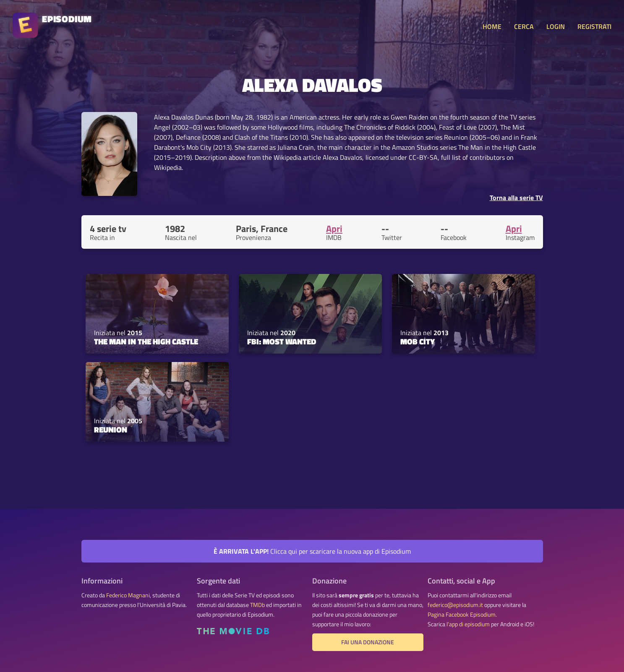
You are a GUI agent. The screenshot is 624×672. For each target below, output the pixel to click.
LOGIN (556, 26)
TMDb (257, 605)
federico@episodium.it (455, 605)
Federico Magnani (128, 595)
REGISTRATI (594, 26)
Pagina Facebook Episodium (462, 615)
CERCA (524, 26)
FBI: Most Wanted (282, 341)
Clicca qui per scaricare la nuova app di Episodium (312, 551)
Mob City (418, 341)
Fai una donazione (368, 642)
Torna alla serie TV (516, 198)
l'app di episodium (468, 624)
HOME (492, 26)
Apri (334, 229)
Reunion (111, 430)
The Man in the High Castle (146, 341)
